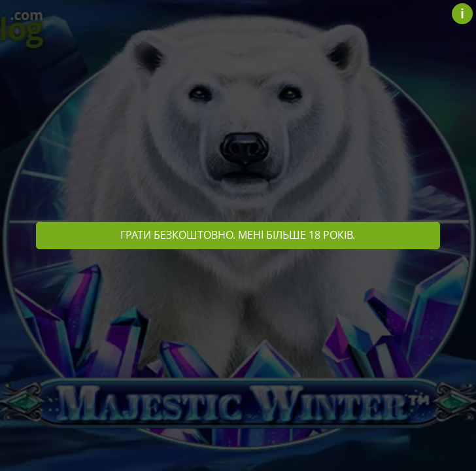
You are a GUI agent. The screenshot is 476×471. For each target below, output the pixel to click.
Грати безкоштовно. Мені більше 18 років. (238, 235)
